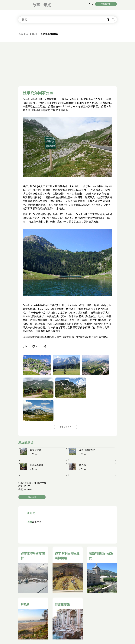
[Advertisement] (68, 63)
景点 (47, 5)
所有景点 (23, 34)
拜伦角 (25, 605)
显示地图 (32, 497)
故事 (36, 5)
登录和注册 (106, 4)
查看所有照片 (66, 427)
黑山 (34, 34)
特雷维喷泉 (62, 605)
